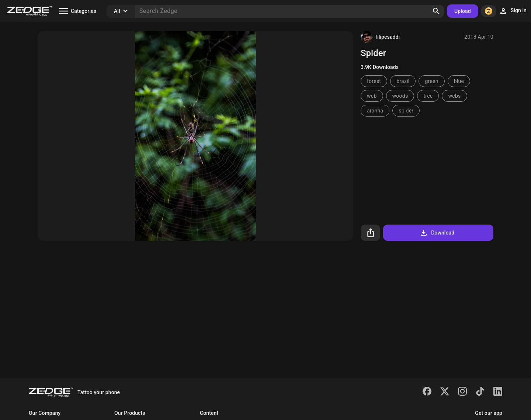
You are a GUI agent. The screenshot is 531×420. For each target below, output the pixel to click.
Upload (463, 11)
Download (437, 233)
